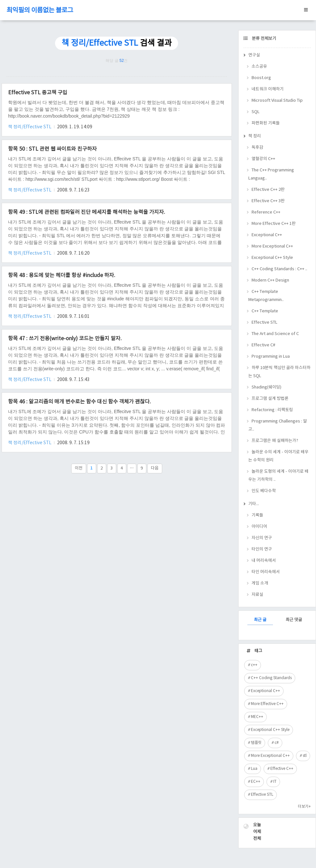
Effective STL (265, 323)
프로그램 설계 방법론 (270, 399)
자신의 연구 (262, 538)
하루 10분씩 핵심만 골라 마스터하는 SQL (279, 372)
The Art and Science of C (275, 334)
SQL (256, 112)
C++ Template (265, 311)
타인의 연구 (262, 549)
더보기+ (304, 807)
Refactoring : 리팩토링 (272, 410)
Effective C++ (282, 769)
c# (277, 743)
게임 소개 (260, 583)
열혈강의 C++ (263, 159)
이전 (79, 468)
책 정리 (255, 136)
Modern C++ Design (270, 280)
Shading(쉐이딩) (266, 387)
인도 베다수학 (264, 491)
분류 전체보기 (264, 39)
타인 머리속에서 (266, 572)
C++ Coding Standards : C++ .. (279, 269)
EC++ (256, 782)
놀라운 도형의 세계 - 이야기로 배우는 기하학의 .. (278, 476)
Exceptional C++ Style (272, 258)
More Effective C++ (267, 704)
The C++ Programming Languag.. (271, 174)
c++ (254, 665)
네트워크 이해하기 (268, 89)
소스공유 (259, 67)
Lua (254, 769)
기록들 (257, 515)
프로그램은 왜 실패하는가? (275, 441)
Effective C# (263, 345)
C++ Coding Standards (271, 678)
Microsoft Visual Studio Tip (277, 101)
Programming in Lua (271, 357)
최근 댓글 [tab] (294, 620)
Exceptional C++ (267, 235)
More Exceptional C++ (272, 246)
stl (305, 756)
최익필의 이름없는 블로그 (40, 11)
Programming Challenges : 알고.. (278, 425)
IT (275, 782)
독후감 (257, 148)
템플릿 (256, 743)
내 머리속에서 (264, 561)
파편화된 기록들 (266, 123)
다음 (155, 468)
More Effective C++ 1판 (274, 224)
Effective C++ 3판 (268, 201)
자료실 (257, 595)
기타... (254, 504)
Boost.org (261, 78)
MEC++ (257, 717)
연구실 (254, 55)
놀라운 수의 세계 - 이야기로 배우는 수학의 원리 (278, 456)
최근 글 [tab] (260, 620)
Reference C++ (266, 212)
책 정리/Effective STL (30, 127)
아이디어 (259, 527)
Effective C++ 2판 (268, 190)
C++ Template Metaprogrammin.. (266, 296)
